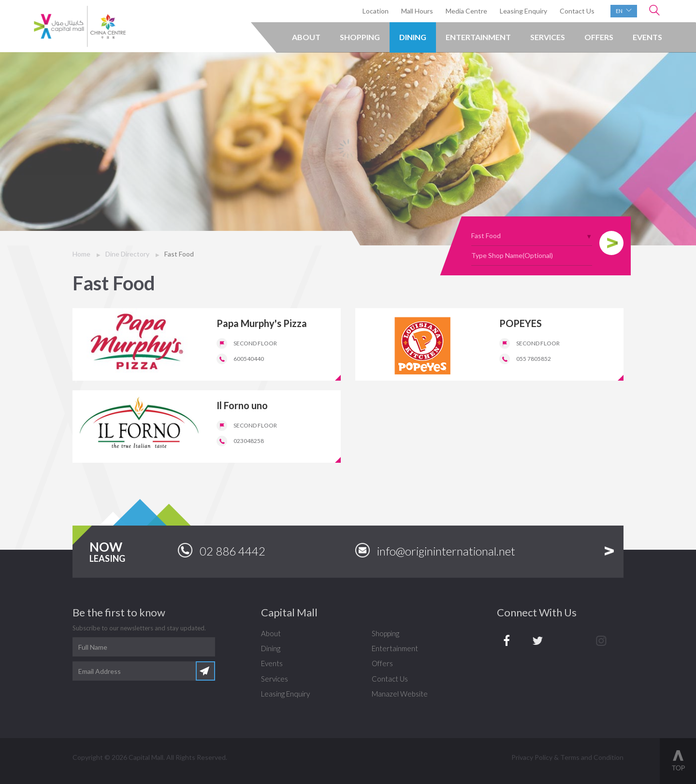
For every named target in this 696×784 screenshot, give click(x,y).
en (624, 11)
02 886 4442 (222, 550)
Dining (413, 37)
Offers (599, 37)
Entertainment (478, 37)
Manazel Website (400, 694)
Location (376, 11)
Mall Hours (417, 11)
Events (647, 37)
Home (81, 254)
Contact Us (577, 11)
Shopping (360, 37)
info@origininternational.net (435, 550)
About (306, 37)
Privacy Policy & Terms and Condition (567, 757)
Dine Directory (127, 254)
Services (548, 37)
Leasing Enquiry (523, 11)
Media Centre (466, 11)
